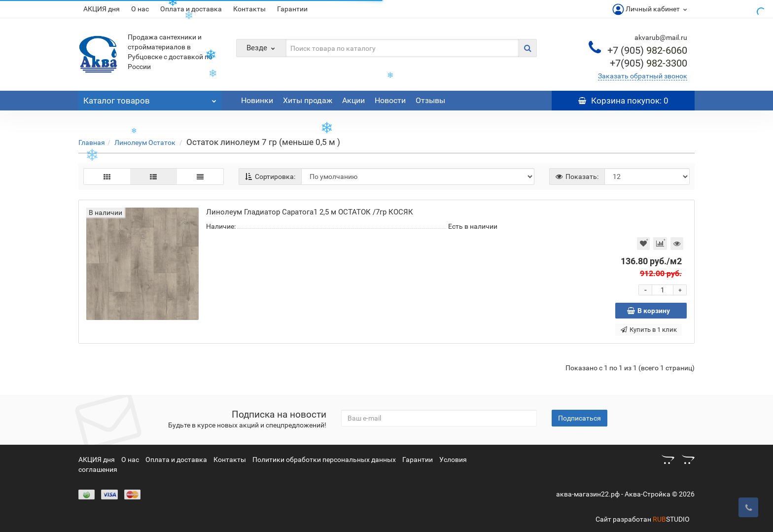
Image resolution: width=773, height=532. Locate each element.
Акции (353, 100)
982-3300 (649, 63)
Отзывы (430, 100)
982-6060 (647, 50)
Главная (92, 142)
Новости (390, 100)
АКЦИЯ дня (102, 9)
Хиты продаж (308, 100)
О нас (140, 9)
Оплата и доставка (176, 460)
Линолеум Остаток (146, 142)
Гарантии (292, 9)
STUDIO (671, 519)
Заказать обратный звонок (643, 76)
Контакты (249, 9)
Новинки (257, 100)
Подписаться (580, 418)
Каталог (150, 98)
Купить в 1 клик (649, 330)
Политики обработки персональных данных (324, 460)
